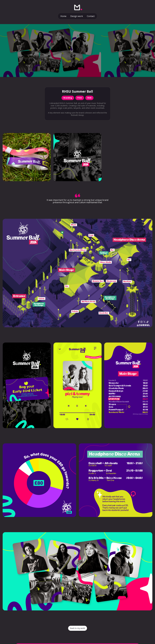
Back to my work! (78, 628)
